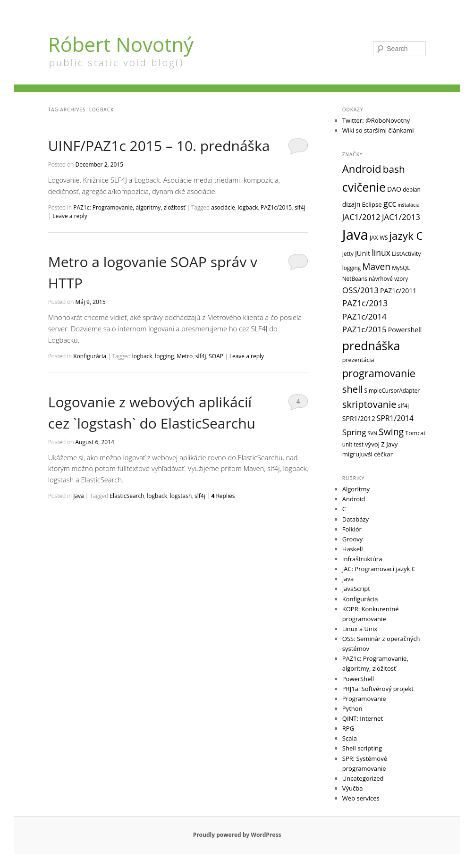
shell (353, 389)
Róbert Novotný (121, 44)
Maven (376, 267)
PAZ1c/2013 (365, 303)
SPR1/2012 (359, 418)
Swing (391, 432)
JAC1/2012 (361, 217)
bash (394, 169)
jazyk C (406, 236)
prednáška (371, 346)
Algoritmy (356, 489)
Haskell (353, 549)
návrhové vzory (388, 278)
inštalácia (408, 205)
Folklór (352, 529)
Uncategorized (363, 778)
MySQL (401, 268)
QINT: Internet (363, 718)
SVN (372, 433)
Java (79, 496)
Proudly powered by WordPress (237, 835)
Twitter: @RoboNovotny (376, 120)
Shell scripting (362, 748)
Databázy (355, 519)
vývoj (372, 444)
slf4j (300, 207)
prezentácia (358, 360)
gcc (390, 203)
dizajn (351, 204)
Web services (361, 798)
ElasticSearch (127, 496)
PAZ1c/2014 (364, 316)
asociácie (223, 207)
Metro (185, 356)
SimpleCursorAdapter (392, 390)
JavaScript (356, 589)
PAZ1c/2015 (276, 207)
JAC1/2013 (401, 217)
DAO (394, 189)
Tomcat (415, 433)
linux (381, 253)
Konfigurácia (90, 356)
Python (352, 708)
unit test (353, 444)
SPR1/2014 (395, 418)
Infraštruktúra (362, 559)
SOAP (216, 356)
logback (248, 207)
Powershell (405, 330)
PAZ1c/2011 (398, 291)
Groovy (352, 539)
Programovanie (364, 699)
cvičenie (364, 187)
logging (164, 356)
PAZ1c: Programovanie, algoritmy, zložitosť (129, 207)
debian (412, 189)
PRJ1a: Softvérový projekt (378, 689)
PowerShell (358, 679)
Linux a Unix (360, 629)
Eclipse (372, 204)
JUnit (363, 253)
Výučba (353, 788)
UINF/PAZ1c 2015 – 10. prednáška (159, 146)
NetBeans (355, 278)
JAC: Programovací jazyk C (379, 569)
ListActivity (406, 254)
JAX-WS (379, 237)
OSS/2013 (360, 290)
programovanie (379, 373)
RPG (348, 728)
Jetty (348, 253)
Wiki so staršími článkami (378, 130)
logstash (181, 496)
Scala (350, 738)
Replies (223, 496)
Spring (354, 432)
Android (362, 169)
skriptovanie (369, 404)
